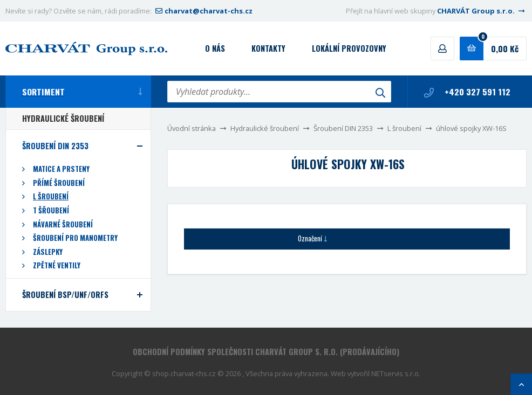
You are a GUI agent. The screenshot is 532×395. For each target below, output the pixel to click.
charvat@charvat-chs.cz (203, 11)
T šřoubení (51, 210)
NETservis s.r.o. (396, 373)
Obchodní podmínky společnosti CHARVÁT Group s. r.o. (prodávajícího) (266, 352)
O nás (215, 48)
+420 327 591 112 (467, 92)
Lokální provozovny (349, 48)
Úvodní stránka (192, 128)
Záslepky (48, 252)
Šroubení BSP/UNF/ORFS (65, 294)
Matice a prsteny (61, 169)
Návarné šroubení (63, 224)
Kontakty (268, 48)
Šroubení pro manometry (75, 238)
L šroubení (404, 128)
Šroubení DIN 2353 (343, 128)
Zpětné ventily (57, 265)
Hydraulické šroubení (265, 128)
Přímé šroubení (59, 183)
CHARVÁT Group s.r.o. (482, 11)
